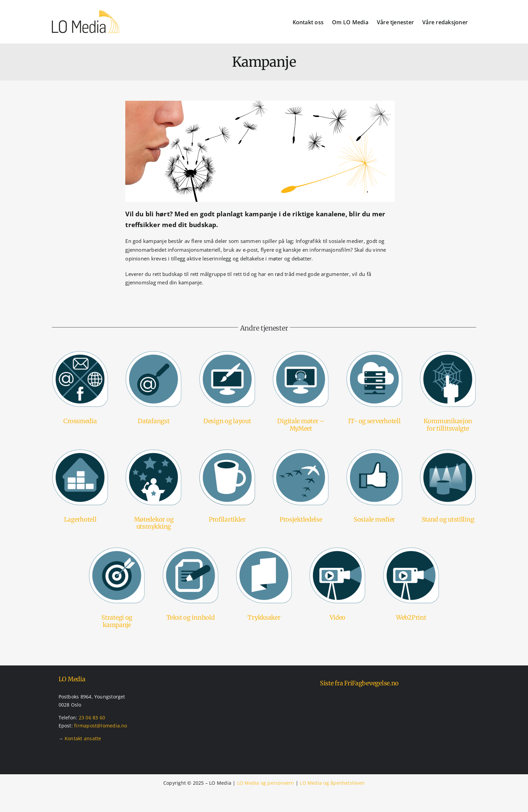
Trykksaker (264, 617)
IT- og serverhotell (374, 421)
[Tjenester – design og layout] (227, 353)
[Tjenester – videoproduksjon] (337, 550)
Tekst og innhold (191, 617)
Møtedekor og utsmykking (154, 523)
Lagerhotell (80, 519)
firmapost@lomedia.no (101, 726)
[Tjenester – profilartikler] (227, 451)
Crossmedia (80, 421)
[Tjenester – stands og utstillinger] (448, 451)
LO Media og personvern (266, 783)
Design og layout (227, 421)
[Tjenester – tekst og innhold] (191, 550)
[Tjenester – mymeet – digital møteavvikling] (301, 353)
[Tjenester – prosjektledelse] (301, 451)
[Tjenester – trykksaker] (264, 550)
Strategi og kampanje (117, 621)
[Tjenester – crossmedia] (80, 353)
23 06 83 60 (92, 717)
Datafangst (154, 421)
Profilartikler (227, 519)
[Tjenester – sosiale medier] (374, 451)
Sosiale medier (374, 519)
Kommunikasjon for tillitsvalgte (448, 425)
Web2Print (411, 617)
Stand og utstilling (448, 519)
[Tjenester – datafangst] (154, 353)
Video (338, 617)
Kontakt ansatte (83, 738)
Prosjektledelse (301, 519)
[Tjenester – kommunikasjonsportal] (448, 353)
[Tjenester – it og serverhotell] (374, 353)
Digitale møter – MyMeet (301, 425)
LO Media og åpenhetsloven (332, 783)
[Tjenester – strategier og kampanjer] (117, 550)
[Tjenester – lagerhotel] (80, 451)
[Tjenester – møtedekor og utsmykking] (154, 451)
